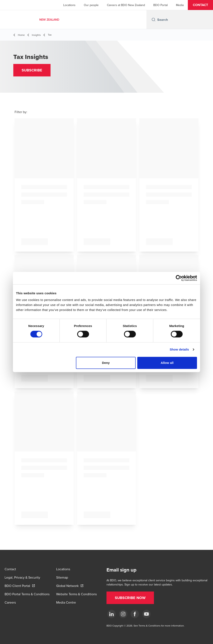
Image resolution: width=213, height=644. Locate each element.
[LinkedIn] (111, 614)
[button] (200, 5)
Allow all (167, 363)
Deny (106, 363)
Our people (91, 5)
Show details (179, 349)
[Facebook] (135, 614)
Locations (69, 5)
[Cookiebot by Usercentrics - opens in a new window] (179, 278)
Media (180, 5)
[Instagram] (123, 614)
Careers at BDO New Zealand (126, 5)
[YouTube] (146, 614)
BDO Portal (160, 5)
